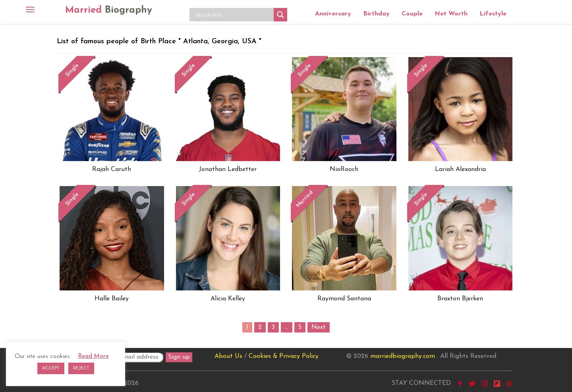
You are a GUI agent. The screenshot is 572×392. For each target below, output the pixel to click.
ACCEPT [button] (51, 368)
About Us (228, 356)
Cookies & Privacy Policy (284, 356)
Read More (94, 356)
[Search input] (234, 15)
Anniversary (333, 14)
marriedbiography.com (403, 356)
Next (319, 327)
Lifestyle (493, 14)
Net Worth (451, 14)
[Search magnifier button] (280, 15)
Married (109, 10)
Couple (412, 14)
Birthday (376, 14)
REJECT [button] (81, 368)
